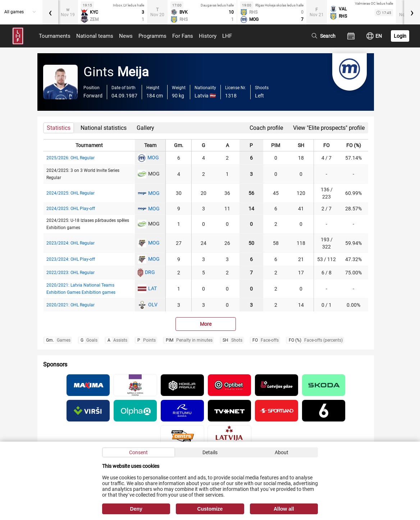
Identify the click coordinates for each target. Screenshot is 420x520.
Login (400, 36)
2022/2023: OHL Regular (70, 273)
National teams (95, 36)
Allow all (284, 509)
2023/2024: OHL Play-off (71, 259)
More (206, 324)
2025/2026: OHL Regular (70, 158)
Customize (210, 509)
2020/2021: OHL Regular (70, 305)
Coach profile (266, 128)
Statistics (59, 128)
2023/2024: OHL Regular (70, 243)
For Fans (183, 36)
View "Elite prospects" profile (329, 128)
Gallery (145, 128)
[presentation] (50, 12)
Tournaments (55, 36)
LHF (227, 36)
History (208, 36)
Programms (152, 36)
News (126, 36)
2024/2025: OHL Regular (70, 193)
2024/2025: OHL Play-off (71, 209)
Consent (138, 452)
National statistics (104, 128)
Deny (136, 509)
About (282, 452)
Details (210, 452)
